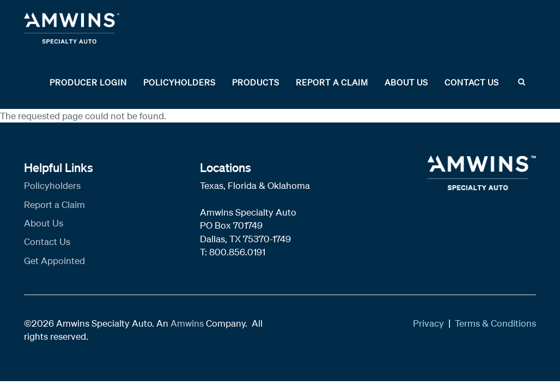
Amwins (188, 323)
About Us (406, 82)
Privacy (428, 323)
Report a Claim (332, 82)
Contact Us (472, 82)
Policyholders (179, 82)
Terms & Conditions (495, 323)
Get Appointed (54, 261)
